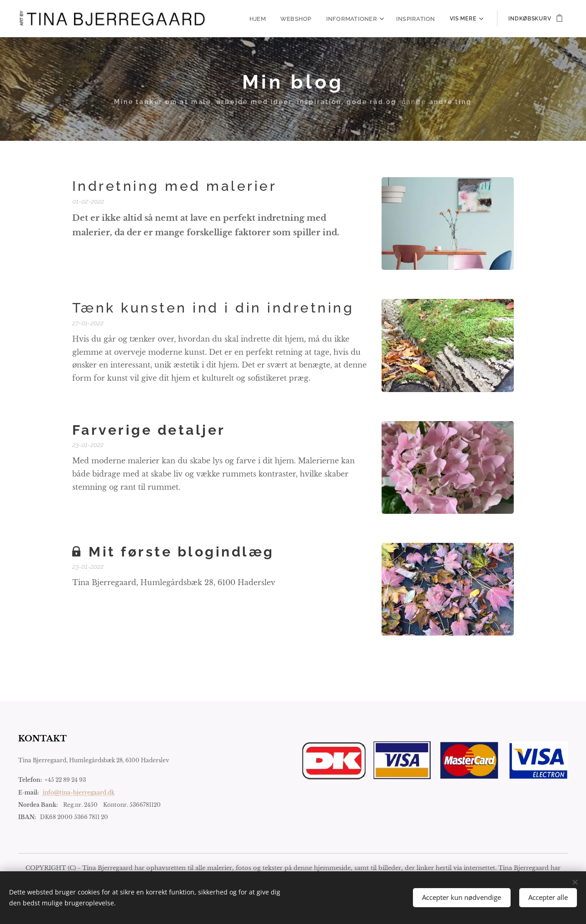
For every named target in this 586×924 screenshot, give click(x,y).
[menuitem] (268, 19)
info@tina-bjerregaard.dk (78, 792)
